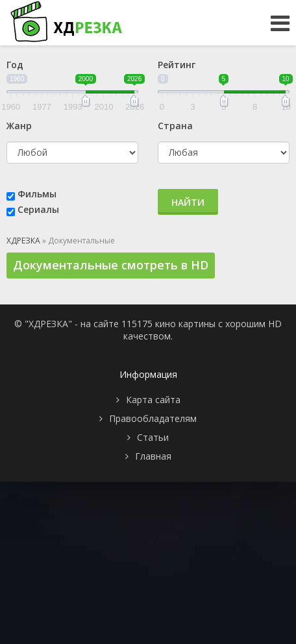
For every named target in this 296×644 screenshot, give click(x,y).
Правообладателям (153, 418)
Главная (153, 456)
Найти (188, 202)
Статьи (153, 437)
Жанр (19, 126)
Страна (175, 126)
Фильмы (37, 194)
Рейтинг (177, 65)
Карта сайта (153, 400)
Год (15, 65)
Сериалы (38, 209)
